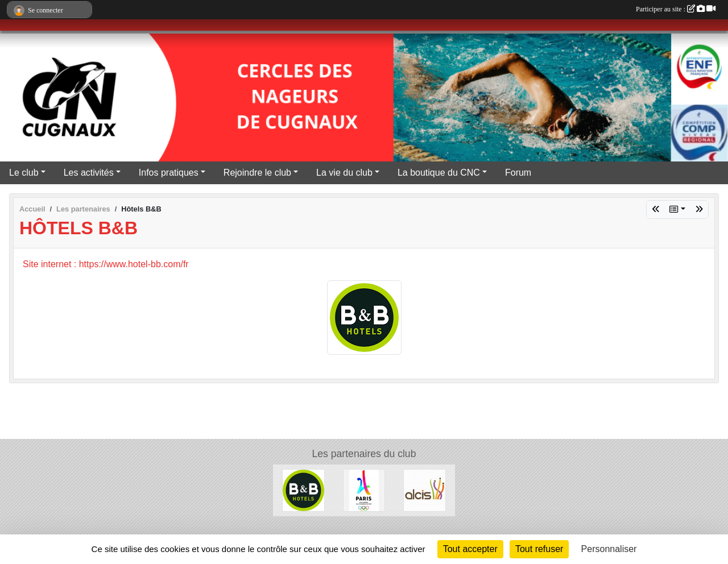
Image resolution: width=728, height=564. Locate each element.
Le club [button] (24, 173)
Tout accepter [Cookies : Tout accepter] (470, 549)
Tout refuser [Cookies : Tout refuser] (539, 549)
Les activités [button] (89, 173)
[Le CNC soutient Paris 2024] (364, 490)
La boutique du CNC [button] (439, 173)
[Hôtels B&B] (303, 490)
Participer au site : (676, 9)
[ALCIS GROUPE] (425, 490)
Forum (518, 173)
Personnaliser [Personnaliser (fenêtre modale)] (609, 549)
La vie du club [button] (344, 173)
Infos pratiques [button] (169, 173)
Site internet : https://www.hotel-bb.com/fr (106, 264)
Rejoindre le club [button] (257, 173)
